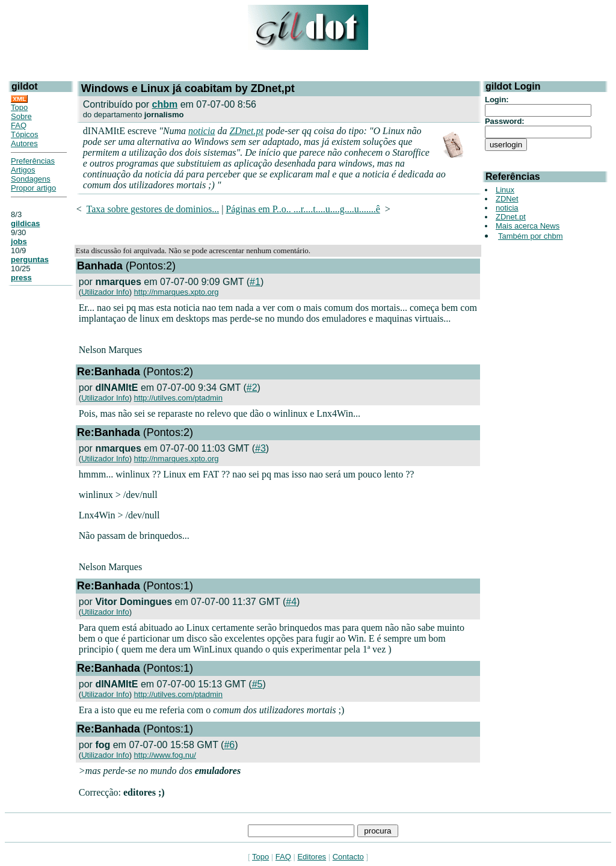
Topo (19, 107)
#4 (291, 602)
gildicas (25, 223)
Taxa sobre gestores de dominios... (153, 209)
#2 (252, 388)
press (21, 278)
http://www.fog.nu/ (165, 755)
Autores (24, 143)
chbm (165, 104)
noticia (202, 131)
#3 (260, 448)
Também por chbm (531, 236)
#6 (229, 745)
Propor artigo (33, 188)
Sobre (21, 116)
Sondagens (31, 179)
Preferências (33, 161)
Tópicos (25, 134)
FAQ (19, 125)
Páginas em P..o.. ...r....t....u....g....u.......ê (303, 209)
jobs (19, 241)
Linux (505, 190)
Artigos (23, 170)
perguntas (30, 259)
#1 (255, 282)
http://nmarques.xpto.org (177, 292)
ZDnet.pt (246, 131)
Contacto (348, 857)
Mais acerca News (528, 226)
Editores (312, 857)
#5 (257, 684)
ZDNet (507, 199)
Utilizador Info (105, 292)
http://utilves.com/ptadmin (178, 398)
